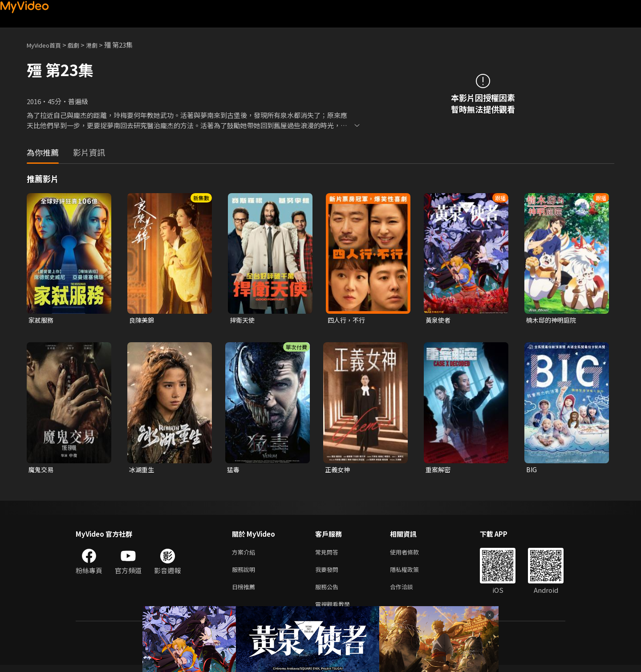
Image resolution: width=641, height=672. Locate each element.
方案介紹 (245, 554)
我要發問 (329, 573)
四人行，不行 (348, 320)
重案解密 (439, 471)
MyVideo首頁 (47, 45)
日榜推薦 (245, 592)
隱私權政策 (412, 573)
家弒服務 (42, 320)
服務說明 (245, 573)
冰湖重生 (142, 471)
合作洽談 (409, 592)
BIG (532, 471)
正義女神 (338, 471)
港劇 (101, 45)
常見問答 (329, 554)
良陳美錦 (142, 320)
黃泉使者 (439, 320)
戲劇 (81, 45)
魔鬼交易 (42, 471)
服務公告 (329, 592)
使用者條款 (412, 554)
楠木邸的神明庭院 (553, 320)
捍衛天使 (243, 320)
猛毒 (234, 471)
